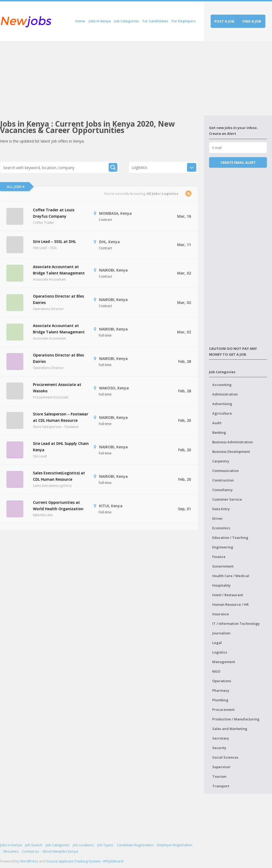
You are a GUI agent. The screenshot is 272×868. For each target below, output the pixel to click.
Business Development (231, 452)
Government (223, 566)
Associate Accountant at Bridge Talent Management (59, 270)
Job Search (34, 845)
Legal (217, 643)
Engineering (223, 547)
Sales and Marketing (230, 729)
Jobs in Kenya (100, 21)
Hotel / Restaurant (228, 595)
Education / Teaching (230, 538)
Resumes (11, 851)
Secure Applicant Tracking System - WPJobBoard (85, 861)
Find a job (252, 21)
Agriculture (222, 413)
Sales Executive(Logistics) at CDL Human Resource (59, 476)
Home (80, 21)
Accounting (222, 385)
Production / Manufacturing (236, 719)
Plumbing (220, 700)
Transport (221, 786)
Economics (221, 528)
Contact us (31, 851)
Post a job (224, 21)
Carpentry (221, 461)
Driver (218, 518)
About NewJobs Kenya (60, 851)
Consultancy (222, 490)
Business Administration (233, 442)
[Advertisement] (102, 78)
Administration (225, 394)
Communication (226, 471)
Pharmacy (221, 690)
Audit (217, 423)
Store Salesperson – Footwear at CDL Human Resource (61, 417)
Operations (222, 681)
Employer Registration (175, 845)
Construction (223, 480)
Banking (219, 432)
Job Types (105, 845)
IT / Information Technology (236, 624)
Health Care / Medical (231, 576)
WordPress (29, 861)
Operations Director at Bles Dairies (58, 299)
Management (224, 662)
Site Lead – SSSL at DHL (54, 241)
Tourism (219, 776)
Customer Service (227, 499)
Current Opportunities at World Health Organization (58, 506)
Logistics (220, 652)
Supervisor (221, 767)
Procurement (223, 710)
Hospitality (221, 585)
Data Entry (221, 509)
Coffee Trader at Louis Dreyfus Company (54, 213)
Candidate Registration (135, 845)
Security (219, 748)
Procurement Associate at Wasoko (57, 388)
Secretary (221, 738)
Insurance (221, 614)
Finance (219, 557)
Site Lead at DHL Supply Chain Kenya (61, 447)
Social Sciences (225, 757)
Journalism (221, 633)
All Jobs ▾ (16, 187)
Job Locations (83, 845)
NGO (216, 671)
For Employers (184, 21)
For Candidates (155, 21)
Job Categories (127, 21)
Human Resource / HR (230, 604)
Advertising (222, 404)
